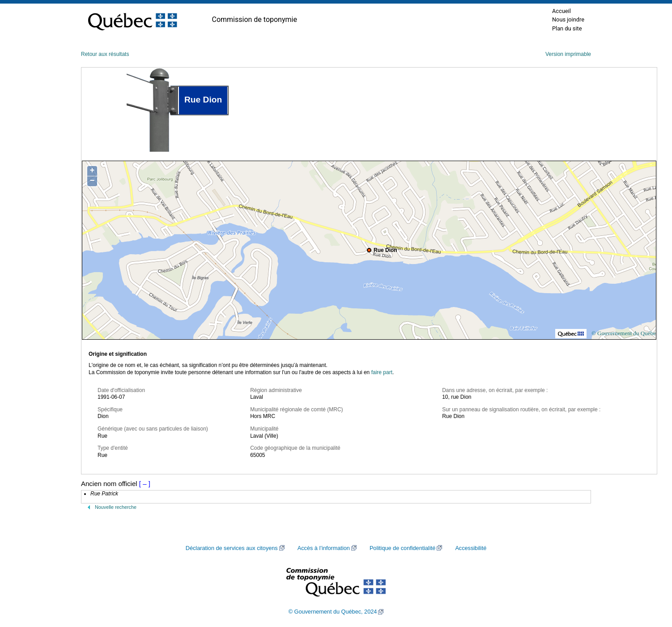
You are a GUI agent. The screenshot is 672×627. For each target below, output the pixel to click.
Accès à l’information (324, 548)
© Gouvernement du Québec (625, 333)
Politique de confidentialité (402, 548)
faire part (382, 372)
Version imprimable (568, 54)
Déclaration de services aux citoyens (232, 548)
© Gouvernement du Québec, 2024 (333, 612)
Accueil (561, 11)
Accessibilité (471, 548)
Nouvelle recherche (116, 507)
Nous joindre (568, 19)
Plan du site (567, 28)
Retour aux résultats (105, 54)
